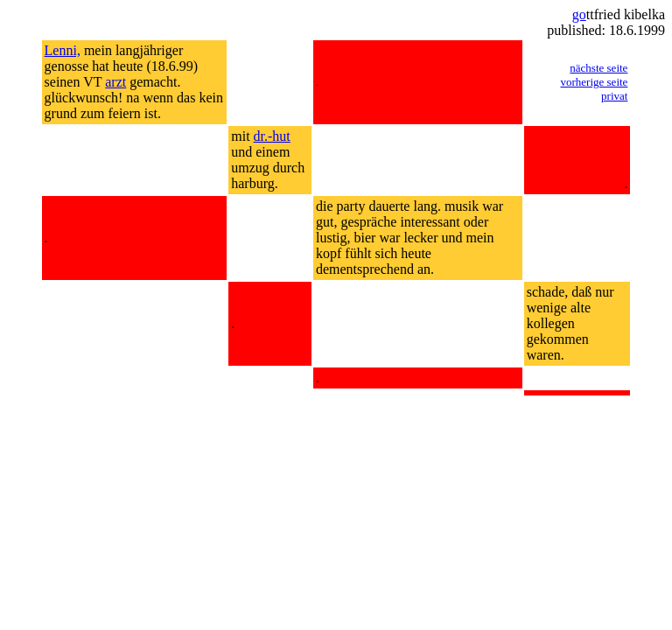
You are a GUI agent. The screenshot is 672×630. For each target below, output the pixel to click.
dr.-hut (272, 136)
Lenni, (63, 50)
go (579, 14)
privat (614, 96)
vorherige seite (595, 82)
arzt (115, 82)
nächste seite (598, 68)
